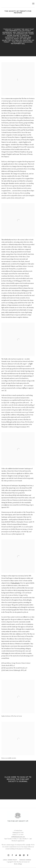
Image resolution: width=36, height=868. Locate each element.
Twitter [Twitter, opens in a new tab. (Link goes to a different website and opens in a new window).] (16, 855)
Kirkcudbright (16, 583)
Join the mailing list (20, 855)
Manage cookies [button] (25, 860)
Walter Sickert (23, 266)
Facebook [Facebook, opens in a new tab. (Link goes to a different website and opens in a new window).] (12, 855)
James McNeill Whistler (9, 266)
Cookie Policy (12, 860)
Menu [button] (33, 4)
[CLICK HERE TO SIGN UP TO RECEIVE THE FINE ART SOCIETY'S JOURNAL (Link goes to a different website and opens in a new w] (18, 780)
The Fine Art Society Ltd (15, 4)
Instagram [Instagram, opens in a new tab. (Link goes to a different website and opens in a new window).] (8, 855)
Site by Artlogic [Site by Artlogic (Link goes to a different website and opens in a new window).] (18, 864)
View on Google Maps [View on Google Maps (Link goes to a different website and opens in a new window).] (28, 855)
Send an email (24, 855)
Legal (5, 860)
